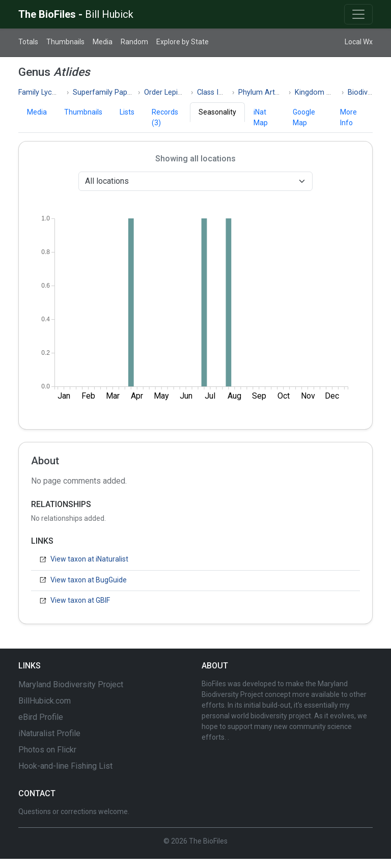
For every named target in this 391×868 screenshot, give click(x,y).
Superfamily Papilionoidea (116, 92)
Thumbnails (65, 42)
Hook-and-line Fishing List (65, 766)
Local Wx (359, 42)
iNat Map (261, 117)
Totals (28, 42)
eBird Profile (41, 717)
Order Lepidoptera (174, 92)
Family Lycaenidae (48, 92)
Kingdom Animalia (325, 92)
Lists (127, 112)
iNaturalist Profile (49, 733)
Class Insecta (219, 92)
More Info (348, 117)
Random (134, 42)
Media (103, 42)
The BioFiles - (76, 14)
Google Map (304, 117)
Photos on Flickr (47, 750)
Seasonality (217, 112)
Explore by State (183, 42)
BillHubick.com (45, 701)
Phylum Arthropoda (271, 92)
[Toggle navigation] (358, 14)
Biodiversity (367, 92)
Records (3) (165, 117)
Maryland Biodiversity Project (71, 684)
